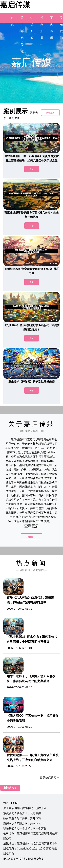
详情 (32, 169)
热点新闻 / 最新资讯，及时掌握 (22, 813)
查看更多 (32, 526)
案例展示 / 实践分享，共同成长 (22, 823)
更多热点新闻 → (50, 777)
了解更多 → (31, 537)
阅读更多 (50, 113)
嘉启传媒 (15, 5)
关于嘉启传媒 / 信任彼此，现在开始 (25, 808)
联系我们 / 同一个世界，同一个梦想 (25, 828)
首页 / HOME (11, 803)
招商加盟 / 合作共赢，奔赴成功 (22, 818)
